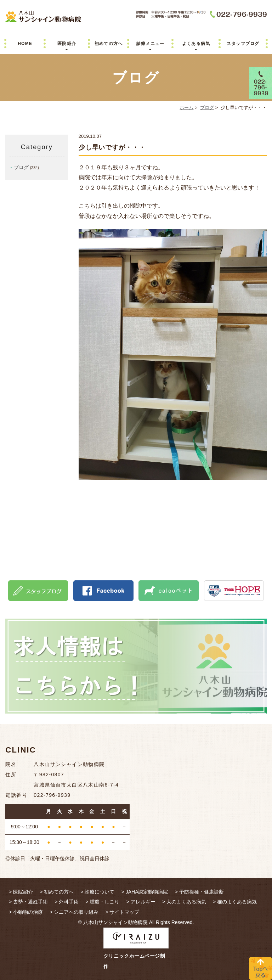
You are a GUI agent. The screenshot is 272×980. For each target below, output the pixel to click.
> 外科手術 (67, 902)
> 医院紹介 (21, 892)
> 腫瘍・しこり (102, 902)
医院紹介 (67, 44)
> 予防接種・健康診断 (199, 892)
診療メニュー (150, 44)
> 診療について (97, 892)
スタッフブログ (243, 44)
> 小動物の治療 (26, 912)
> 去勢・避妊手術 (28, 902)
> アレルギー (141, 902)
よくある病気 (196, 44)
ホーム (186, 108)
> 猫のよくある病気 (235, 902)
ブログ (207, 108)
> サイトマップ (122, 912)
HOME (25, 44)
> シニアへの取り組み (74, 912)
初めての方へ (109, 44)
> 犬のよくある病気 (184, 902)
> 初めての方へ (57, 892)
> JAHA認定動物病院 (145, 892)
